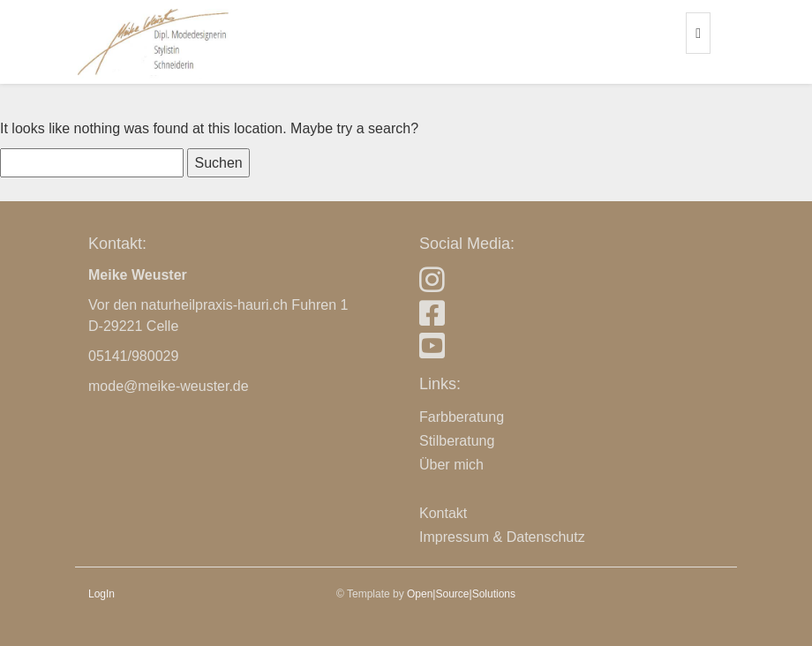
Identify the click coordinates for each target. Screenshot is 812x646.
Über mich (451, 465)
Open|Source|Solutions (461, 594)
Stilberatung (457, 441)
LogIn (101, 594)
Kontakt (443, 513)
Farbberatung (462, 417)
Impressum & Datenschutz (502, 537)
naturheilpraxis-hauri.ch (214, 305)
